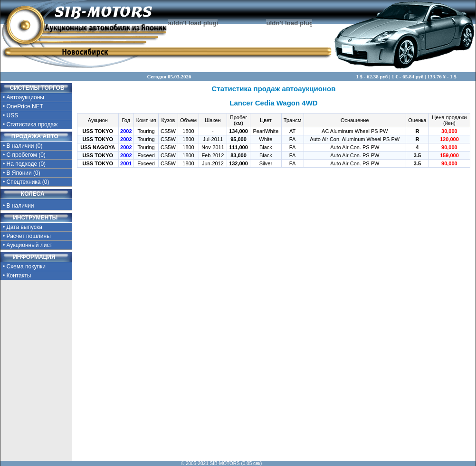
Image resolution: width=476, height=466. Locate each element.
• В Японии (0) (22, 173)
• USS (10, 115)
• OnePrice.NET (23, 106)
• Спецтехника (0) (26, 182)
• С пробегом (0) (24, 155)
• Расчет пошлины (27, 236)
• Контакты (17, 276)
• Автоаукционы (24, 97)
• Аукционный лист (28, 245)
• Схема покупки (24, 266)
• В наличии (27, 204)
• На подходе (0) (24, 164)
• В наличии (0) (23, 146)
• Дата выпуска (23, 227)
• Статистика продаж (30, 124)
